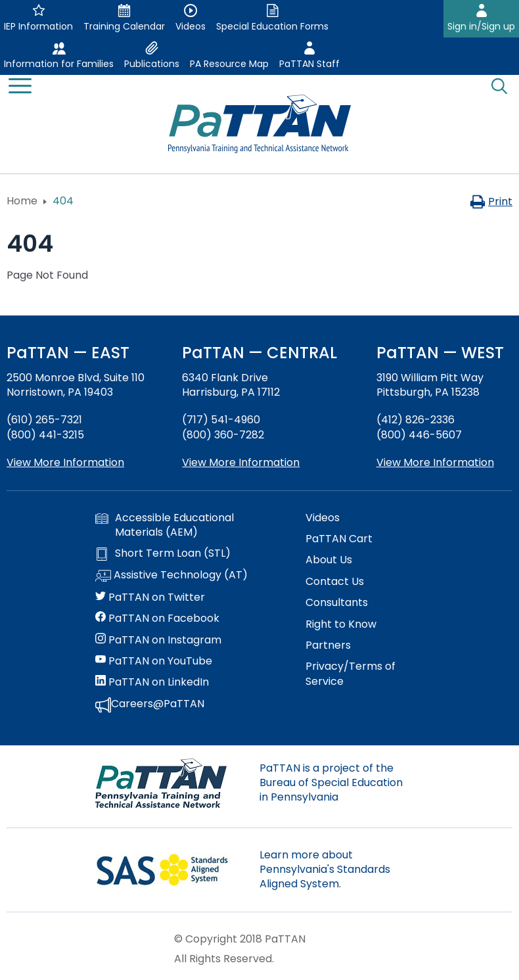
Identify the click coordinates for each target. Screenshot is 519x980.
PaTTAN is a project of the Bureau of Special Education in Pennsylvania (331, 783)
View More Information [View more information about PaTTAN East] (65, 462)
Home (22, 201)
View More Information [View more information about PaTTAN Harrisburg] (241, 462)
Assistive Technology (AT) (171, 576)
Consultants (337, 603)
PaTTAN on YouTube (154, 661)
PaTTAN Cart (339, 539)
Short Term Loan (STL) (163, 553)
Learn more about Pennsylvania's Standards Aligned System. (325, 870)
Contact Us (335, 582)
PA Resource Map (229, 64)
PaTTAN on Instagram (158, 640)
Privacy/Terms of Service (350, 674)
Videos (323, 518)
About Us (329, 560)
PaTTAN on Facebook (157, 618)
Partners (328, 645)
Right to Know (341, 624)
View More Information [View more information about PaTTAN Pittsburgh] (435, 462)
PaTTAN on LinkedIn (152, 682)
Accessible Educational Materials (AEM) (165, 525)
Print (491, 201)
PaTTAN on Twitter (150, 597)
